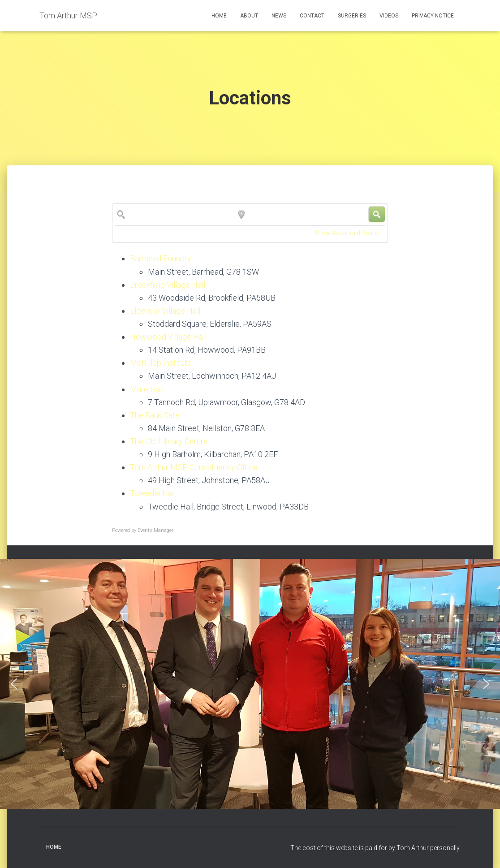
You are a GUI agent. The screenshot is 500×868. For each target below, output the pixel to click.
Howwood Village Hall (168, 337)
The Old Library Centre (169, 441)
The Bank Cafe (155, 415)
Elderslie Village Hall (165, 311)
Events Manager (155, 530)
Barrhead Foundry (161, 258)
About (249, 16)
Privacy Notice (433, 16)
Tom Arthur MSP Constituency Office (194, 467)
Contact (312, 16)
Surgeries (352, 16)
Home (219, 16)
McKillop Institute (161, 363)
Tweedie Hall (153, 493)
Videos (389, 16)
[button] (14, 684)
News (279, 16)
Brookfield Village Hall (168, 285)
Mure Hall (147, 389)
